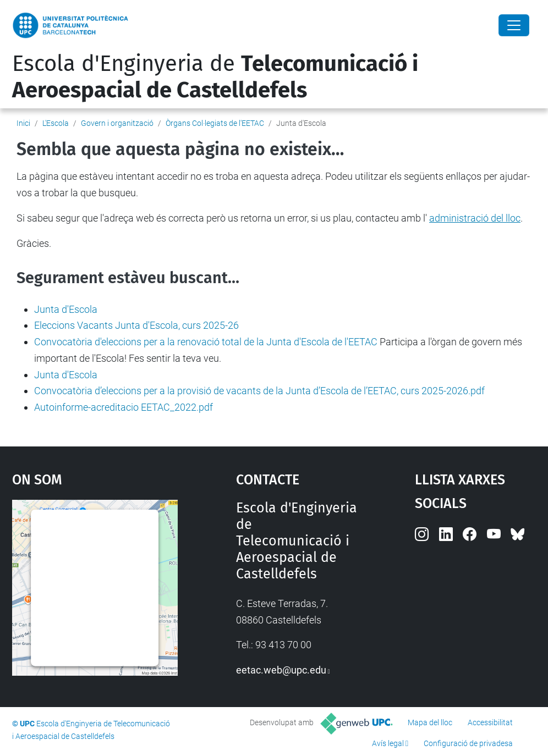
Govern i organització (117, 123)
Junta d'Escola (66, 309)
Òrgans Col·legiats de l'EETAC (215, 123)
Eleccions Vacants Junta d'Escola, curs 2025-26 (136, 325)
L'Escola (56, 123)
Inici (23, 123)
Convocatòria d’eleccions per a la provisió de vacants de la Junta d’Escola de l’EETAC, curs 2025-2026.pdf (259, 391)
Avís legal (388, 743)
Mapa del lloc (430, 722)
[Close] (514, 25)
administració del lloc (475, 218)
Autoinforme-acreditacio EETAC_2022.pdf (124, 407)
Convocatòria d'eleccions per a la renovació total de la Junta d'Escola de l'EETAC (206, 342)
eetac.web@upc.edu (281, 670)
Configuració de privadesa (468, 743)
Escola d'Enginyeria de (215, 77)
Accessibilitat (490, 722)
